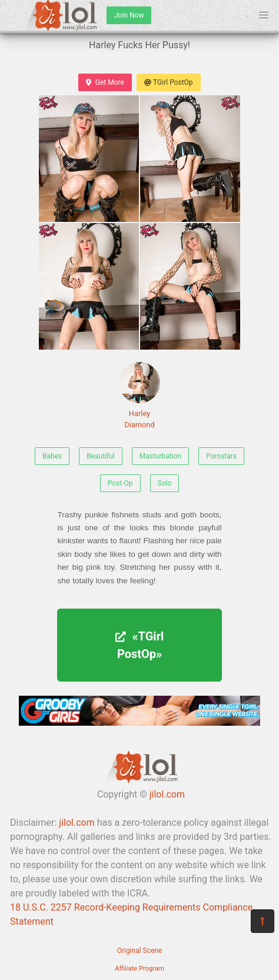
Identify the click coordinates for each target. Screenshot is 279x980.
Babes (52, 456)
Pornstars (221, 456)
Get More (105, 82)
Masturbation (160, 456)
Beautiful (101, 456)
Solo (165, 483)
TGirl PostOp (169, 82)
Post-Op (120, 483)
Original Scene (140, 951)
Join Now (129, 15)
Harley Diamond (139, 396)
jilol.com (167, 794)
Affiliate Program (139, 969)
